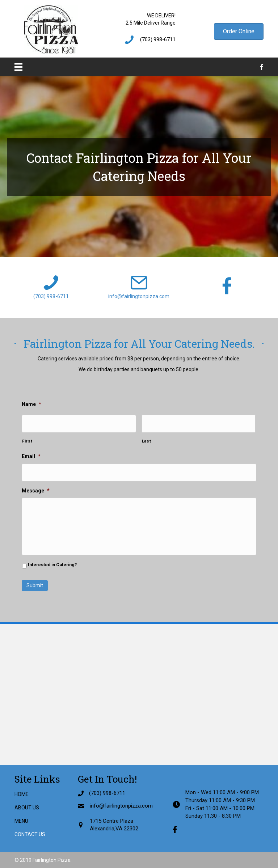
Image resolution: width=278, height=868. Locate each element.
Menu (21, 821)
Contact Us (30, 834)
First (27, 441)
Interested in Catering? (52, 565)
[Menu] (18, 67)
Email (31, 456)
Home (22, 794)
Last (147, 441)
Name (31, 404)
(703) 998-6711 (158, 39)
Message (36, 491)
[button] (239, 31)
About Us (27, 807)
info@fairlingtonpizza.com (139, 296)
